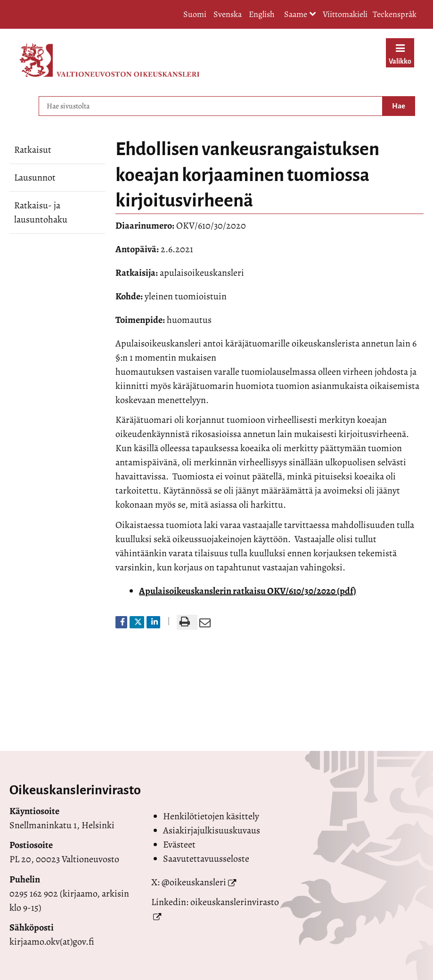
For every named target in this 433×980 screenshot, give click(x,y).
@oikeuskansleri (194, 882)
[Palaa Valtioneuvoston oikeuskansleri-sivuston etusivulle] (109, 60)
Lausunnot (35, 177)
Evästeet (179, 844)
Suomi (195, 14)
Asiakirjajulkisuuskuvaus (212, 830)
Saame (300, 15)
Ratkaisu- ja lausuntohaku (41, 212)
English (262, 14)
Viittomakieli (345, 14)
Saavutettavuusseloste (206, 859)
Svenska (228, 14)
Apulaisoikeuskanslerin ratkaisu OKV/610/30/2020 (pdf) (248, 591)
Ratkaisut (33, 150)
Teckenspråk (395, 14)
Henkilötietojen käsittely (211, 816)
